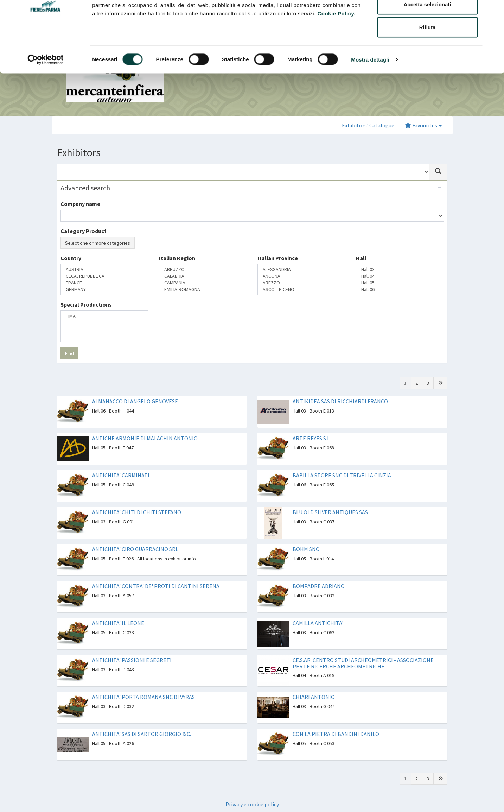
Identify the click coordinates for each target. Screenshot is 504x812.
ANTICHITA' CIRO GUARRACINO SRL (135, 549)
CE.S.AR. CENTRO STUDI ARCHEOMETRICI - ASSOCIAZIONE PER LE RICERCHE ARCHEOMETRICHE (363, 663)
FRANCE (104, 283)
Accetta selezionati (427, 42)
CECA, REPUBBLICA (104, 276)
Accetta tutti (428, 18)
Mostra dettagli (370, 97)
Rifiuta (428, 65)
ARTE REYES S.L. (312, 438)
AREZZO (301, 283)
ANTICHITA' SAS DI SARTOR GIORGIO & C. (142, 734)
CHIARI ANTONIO (314, 697)
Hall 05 (400, 283)
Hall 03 (400, 269)
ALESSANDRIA (301, 269)
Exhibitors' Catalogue (368, 125)
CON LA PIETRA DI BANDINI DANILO (336, 734)
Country (71, 258)
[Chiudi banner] (493, 11)
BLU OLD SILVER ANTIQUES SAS (330, 512)
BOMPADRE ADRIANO (319, 586)
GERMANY (104, 289)
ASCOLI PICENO (301, 289)
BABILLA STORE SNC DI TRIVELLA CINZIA (342, 475)
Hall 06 (400, 289)
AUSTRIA (104, 269)
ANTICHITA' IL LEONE (118, 623)
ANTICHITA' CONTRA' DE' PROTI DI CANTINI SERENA (156, 586)
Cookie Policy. (336, 51)
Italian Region (177, 258)
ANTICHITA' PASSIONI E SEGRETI (132, 660)
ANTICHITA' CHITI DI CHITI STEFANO (137, 512)
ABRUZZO (203, 269)
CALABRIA (203, 276)
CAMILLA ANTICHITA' (318, 623)
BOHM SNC (306, 549)
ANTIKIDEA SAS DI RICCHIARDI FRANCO (340, 401)
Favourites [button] (423, 125)
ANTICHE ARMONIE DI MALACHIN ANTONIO (145, 438)
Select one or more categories (98, 243)
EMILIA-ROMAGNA (203, 289)
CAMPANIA (203, 283)
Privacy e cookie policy (252, 804)
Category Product (84, 231)
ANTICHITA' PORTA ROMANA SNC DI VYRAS (143, 697)
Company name (80, 204)
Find (69, 353)
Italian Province (278, 258)
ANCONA (301, 276)
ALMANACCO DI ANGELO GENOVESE (135, 401)
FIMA (104, 316)
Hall (361, 258)
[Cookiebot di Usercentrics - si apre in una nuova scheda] (46, 97)
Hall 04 (400, 276)
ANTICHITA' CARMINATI (121, 475)
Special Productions (86, 304)
